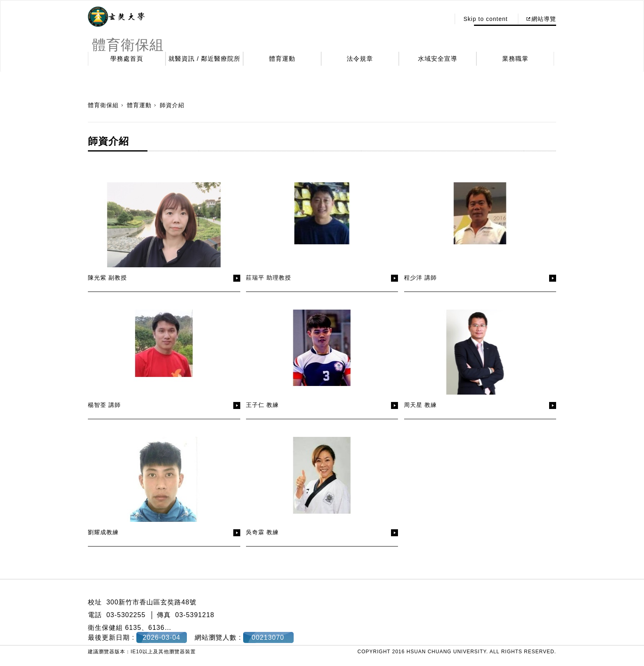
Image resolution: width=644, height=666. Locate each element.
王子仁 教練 (262, 405)
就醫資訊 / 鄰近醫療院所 (205, 59)
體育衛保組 (103, 105)
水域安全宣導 (438, 59)
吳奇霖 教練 (262, 532)
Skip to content (485, 19)
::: (442, 19)
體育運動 (282, 59)
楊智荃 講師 (104, 405)
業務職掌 (515, 59)
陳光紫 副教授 (107, 278)
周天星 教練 (421, 405)
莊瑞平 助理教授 (269, 278)
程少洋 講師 (421, 278)
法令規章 (360, 59)
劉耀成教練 (103, 532)
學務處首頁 (127, 59)
